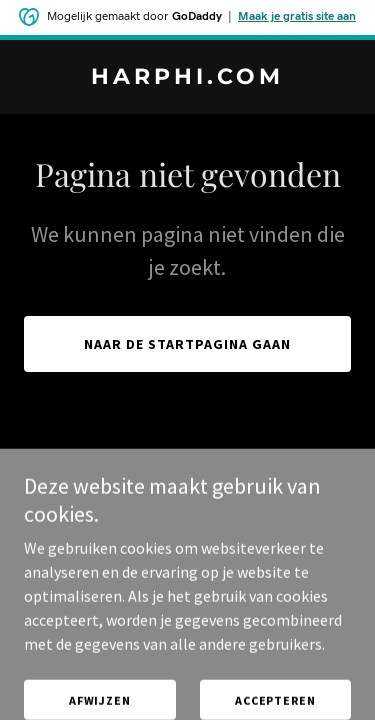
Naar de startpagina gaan (187, 344)
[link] (187, 78)
